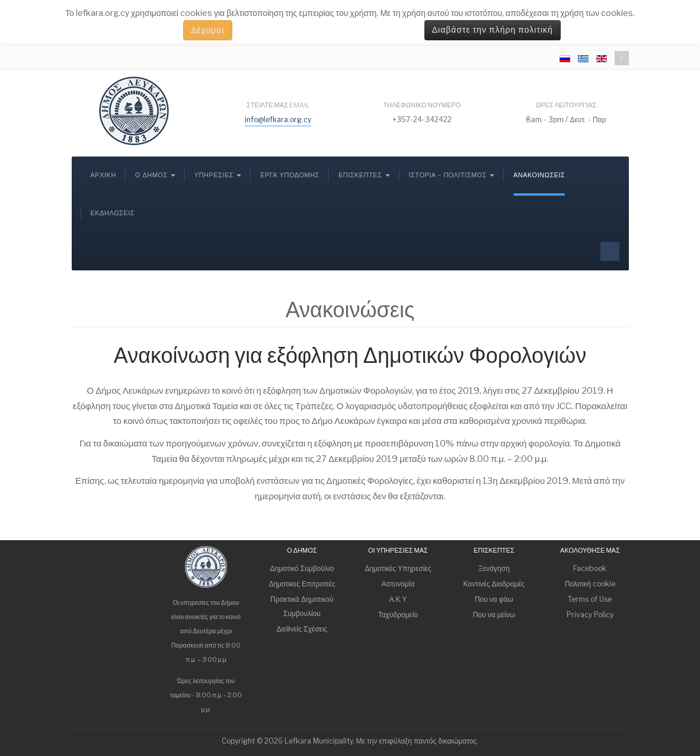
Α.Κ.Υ (398, 599)
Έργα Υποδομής (290, 175)
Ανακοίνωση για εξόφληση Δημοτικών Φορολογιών (350, 355)
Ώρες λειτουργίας (566, 105)
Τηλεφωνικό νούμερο (422, 105)
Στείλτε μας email (278, 105)
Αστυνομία (398, 584)
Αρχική (103, 175)
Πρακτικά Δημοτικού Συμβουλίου (302, 606)
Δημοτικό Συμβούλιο (302, 568)
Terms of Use (590, 599)
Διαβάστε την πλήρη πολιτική (493, 30)
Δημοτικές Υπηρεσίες (398, 568)
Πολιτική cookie (590, 584)
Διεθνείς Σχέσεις (302, 629)
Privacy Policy (590, 615)
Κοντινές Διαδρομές (494, 584)
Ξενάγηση (494, 568)
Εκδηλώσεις (113, 213)
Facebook (590, 568)
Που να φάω (494, 599)
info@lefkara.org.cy (278, 119)
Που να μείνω (494, 615)
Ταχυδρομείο (398, 615)
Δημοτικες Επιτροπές (302, 584)
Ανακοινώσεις (539, 175)
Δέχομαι (208, 30)
